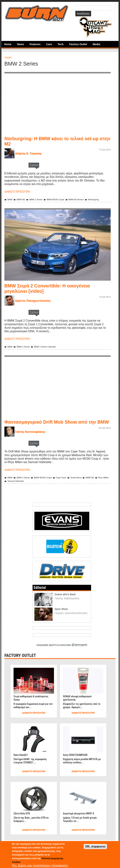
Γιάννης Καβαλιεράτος (67, 607)
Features (35, 44)
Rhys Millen (12, 490)
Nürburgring (12, 203)
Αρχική (8, 57)
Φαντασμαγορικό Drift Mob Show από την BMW (57, 428)
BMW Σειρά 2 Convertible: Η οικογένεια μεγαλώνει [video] (53, 292)
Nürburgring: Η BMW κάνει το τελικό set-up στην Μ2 (55, 141)
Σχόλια (34, 165)
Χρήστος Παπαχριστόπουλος (35, 304)
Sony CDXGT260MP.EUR (77, 764)
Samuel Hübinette (32, 490)
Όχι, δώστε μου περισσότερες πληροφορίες (40, 866)
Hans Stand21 (22, 764)
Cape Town (66, 486)
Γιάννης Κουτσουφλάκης (32, 440)
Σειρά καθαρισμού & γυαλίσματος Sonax (33, 707)
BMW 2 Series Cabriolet (48, 350)
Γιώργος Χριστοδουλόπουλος (71, 622)
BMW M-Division (83, 199)
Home (8, 44)
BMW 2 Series (38, 199)
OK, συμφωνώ (95, 846)
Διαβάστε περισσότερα (19, 192)
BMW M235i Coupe (60, 199)
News (20, 44)
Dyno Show (61, 618)
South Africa (83, 486)
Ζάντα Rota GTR (23, 822)
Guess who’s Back (65, 603)
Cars (49, 44)
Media (96, 44)
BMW (9, 199)
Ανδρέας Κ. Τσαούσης (30, 153)
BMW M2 (21, 199)
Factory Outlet (78, 44)
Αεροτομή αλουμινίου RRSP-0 (81, 822)
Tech (61, 44)
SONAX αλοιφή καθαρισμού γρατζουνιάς (79, 707)
